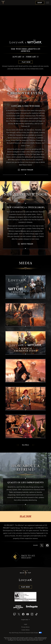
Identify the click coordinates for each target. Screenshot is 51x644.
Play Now (25, 587)
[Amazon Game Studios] (18, 607)
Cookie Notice (26, 630)
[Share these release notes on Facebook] (47, 545)
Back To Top (25, 573)
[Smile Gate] (32, 607)
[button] (25, 287)
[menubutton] (48, 3)
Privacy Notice (25, 627)
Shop (40, 3)
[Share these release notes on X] (42, 545)
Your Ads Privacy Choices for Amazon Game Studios (26, 633)
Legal (26, 624)
